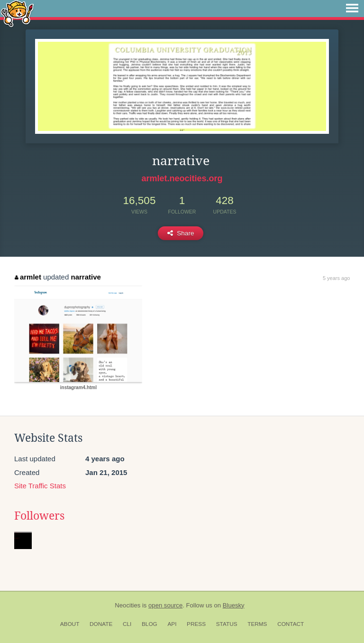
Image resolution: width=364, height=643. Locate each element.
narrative (86, 277)
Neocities (127, 605)
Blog (150, 624)
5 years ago (336, 278)
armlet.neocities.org (182, 178)
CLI (127, 624)
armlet (28, 277)
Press (196, 624)
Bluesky (234, 605)
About (70, 624)
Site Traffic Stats (40, 486)
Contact (291, 624)
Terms (257, 624)
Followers (39, 516)
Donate (101, 624)
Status (227, 624)
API (172, 624)
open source (165, 605)
